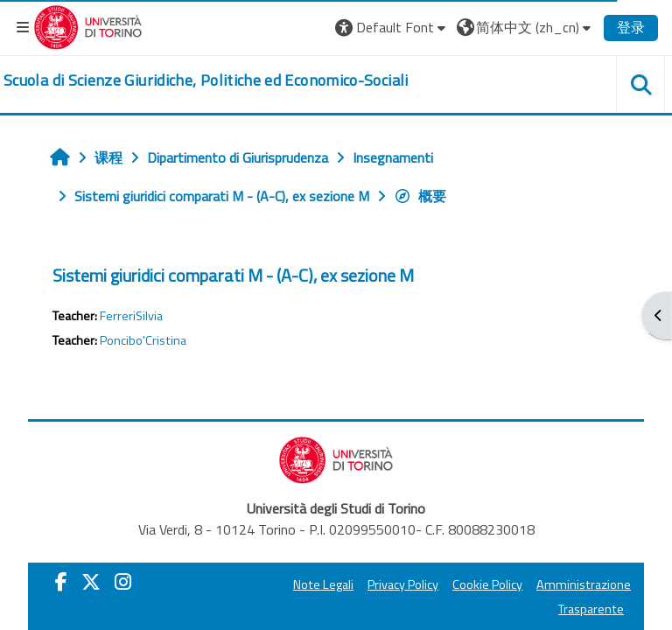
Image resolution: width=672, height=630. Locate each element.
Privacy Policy (403, 584)
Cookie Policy (487, 584)
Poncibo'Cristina (143, 340)
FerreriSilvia (131, 316)
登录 (631, 27)
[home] (206, 80)
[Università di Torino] (88, 25)
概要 (420, 196)
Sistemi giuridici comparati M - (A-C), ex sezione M (233, 275)
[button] (392, 27)
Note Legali (323, 584)
